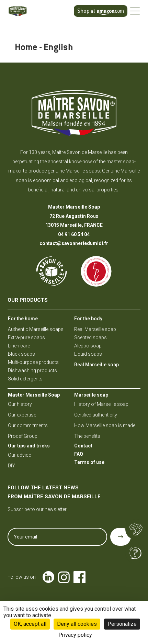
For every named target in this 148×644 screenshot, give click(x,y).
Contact (83, 446)
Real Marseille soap (95, 329)
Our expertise (22, 415)
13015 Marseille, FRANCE (74, 225)
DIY (12, 466)
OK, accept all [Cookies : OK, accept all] (30, 624)
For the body (88, 319)
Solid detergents (25, 379)
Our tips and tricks (29, 446)
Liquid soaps (88, 354)
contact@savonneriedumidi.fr (74, 243)
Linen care (19, 346)
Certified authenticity (96, 415)
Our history (20, 404)
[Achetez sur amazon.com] (101, 11)
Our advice (19, 455)
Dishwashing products (32, 370)
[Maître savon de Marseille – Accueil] (27, 11)
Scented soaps (90, 337)
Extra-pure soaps (26, 337)
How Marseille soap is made (105, 425)
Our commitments (28, 425)
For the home (23, 319)
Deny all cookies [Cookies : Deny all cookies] (77, 624)
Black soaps (21, 354)
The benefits (87, 436)
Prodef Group (23, 436)
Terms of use (89, 462)
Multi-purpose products (33, 362)
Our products (28, 300)
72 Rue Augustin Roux (74, 216)
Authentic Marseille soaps (36, 329)
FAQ (79, 454)
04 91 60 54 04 (74, 234)
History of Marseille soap (101, 404)
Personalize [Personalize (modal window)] (122, 624)
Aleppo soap (88, 346)
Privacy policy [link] (75, 635)
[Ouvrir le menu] (135, 11)
